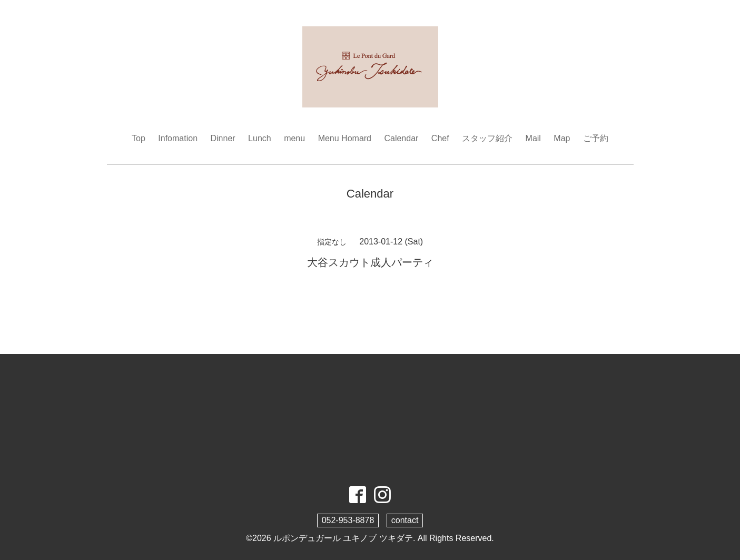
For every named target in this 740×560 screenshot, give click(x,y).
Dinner (223, 138)
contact (405, 520)
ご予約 (596, 138)
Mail (533, 138)
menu (294, 138)
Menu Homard (345, 138)
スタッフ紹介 (487, 138)
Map (562, 138)
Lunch (260, 138)
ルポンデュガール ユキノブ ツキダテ (343, 538)
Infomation (178, 138)
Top (139, 138)
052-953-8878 (348, 520)
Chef (440, 138)
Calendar (401, 138)
